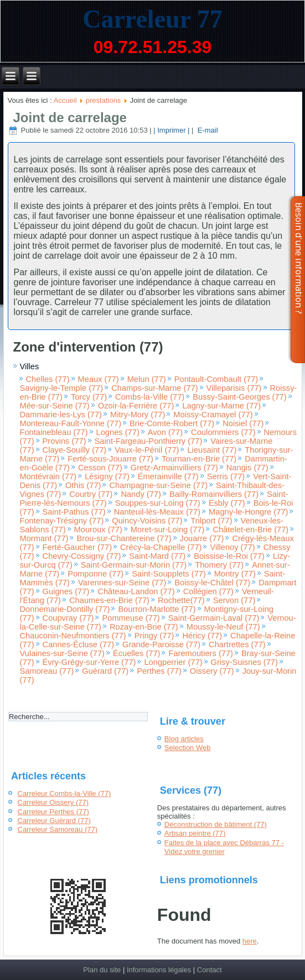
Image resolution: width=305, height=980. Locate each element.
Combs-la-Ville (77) (150, 397)
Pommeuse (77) (131, 618)
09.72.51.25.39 (153, 47)
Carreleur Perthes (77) (53, 812)
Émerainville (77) (168, 476)
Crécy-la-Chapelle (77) (161, 547)
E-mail (206, 130)
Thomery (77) (219, 565)
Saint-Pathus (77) (74, 512)
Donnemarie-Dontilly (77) (65, 609)
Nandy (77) (141, 494)
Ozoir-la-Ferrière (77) (136, 406)
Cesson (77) (100, 468)
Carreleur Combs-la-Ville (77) (64, 793)
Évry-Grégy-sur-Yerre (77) (89, 662)
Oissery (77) (212, 671)
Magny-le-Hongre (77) (248, 512)
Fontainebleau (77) (54, 432)
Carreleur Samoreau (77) (58, 829)
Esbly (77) (227, 503)
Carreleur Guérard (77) (54, 821)
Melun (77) (147, 379)
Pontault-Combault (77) (216, 379)
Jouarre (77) (202, 538)
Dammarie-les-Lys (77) (61, 415)
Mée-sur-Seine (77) (55, 406)
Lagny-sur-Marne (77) (221, 406)
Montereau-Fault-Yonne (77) (71, 423)
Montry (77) (235, 574)
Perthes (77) (159, 671)
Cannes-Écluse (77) (79, 644)
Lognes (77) (118, 432)
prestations (104, 100)
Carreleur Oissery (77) (53, 802)
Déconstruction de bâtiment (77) (216, 824)
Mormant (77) (44, 538)
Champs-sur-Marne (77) (154, 388)
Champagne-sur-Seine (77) (158, 485)
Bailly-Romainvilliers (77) (214, 494)
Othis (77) (83, 485)
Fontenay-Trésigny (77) (62, 521)
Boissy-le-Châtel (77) (212, 583)
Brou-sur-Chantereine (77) (124, 538)
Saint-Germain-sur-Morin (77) (134, 565)
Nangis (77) (247, 468)
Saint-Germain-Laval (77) (214, 618)
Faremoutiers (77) (200, 653)
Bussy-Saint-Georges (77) (239, 397)
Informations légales (159, 970)
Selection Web (188, 748)
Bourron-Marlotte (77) (157, 609)
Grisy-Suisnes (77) (244, 662)
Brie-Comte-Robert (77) (172, 423)
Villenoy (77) (232, 547)
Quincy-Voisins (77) (147, 521)
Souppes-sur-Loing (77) (158, 503)
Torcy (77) (89, 397)
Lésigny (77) (107, 476)
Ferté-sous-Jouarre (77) (110, 459)
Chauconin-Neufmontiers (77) (73, 636)
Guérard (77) (105, 671)
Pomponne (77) (95, 574)
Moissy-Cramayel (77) (213, 415)
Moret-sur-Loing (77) (168, 530)
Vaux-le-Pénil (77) (147, 450)
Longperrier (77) (173, 662)
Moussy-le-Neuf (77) (223, 627)
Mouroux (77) (98, 530)
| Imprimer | (171, 130)
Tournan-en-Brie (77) (199, 459)
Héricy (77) (202, 636)
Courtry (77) (91, 494)
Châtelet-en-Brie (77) (250, 530)
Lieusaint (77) (212, 450)
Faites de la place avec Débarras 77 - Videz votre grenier (224, 847)
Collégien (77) (208, 591)
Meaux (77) (99, 379)
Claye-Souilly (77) (75, 450)
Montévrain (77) (48, 476)
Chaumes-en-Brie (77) (109, 600)
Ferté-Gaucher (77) (77, 547)
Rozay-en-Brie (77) (144, 627)
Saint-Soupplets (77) (169, 574)
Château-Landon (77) (136, 591)
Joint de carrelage (70, 117)
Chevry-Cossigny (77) (82, 556)
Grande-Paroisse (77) (161, 644)
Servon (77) (234, 600)
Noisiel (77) (243, 423)
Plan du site (102, 970)
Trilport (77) (211, 521)
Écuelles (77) (137, 653)
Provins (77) (64, 441)
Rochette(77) (181, 600)
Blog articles (184, 739)
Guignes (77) (66, 591)
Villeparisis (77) (234, 388)
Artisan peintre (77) (195, 833)
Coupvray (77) (68, 618)
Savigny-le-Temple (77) (62, 388)
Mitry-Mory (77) (138, 415)
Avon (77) (165, 432)
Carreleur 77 (152, 19)
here (250, 941)
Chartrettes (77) (237, 644)
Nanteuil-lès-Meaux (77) (157, 512)
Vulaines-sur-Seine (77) (62, 653)
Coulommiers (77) (223, 432)
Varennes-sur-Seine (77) (122, 583)
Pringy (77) (154, 636)
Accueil (65, 100)
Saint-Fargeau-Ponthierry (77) (149, 441)
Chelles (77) (48, 379)
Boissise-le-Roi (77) (229, 556)
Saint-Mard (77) (157, 556)
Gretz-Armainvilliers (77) (174, 468)
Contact (210, 970)
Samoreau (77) (47, 671)
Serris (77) (226, 476)
